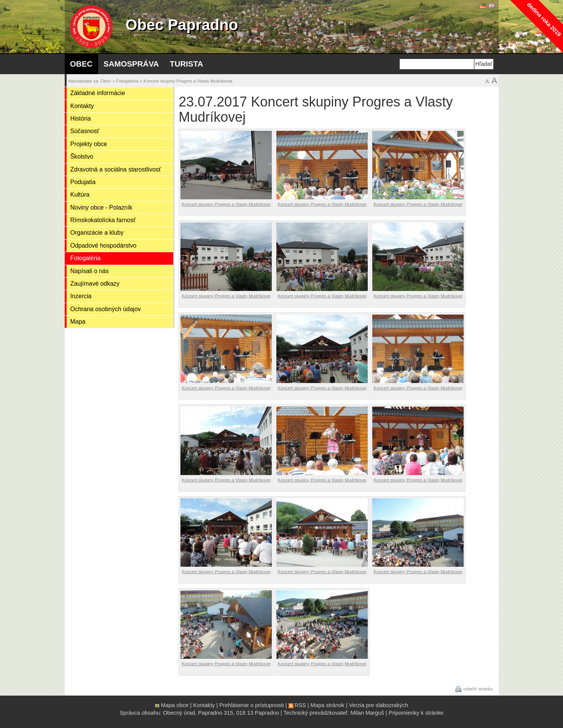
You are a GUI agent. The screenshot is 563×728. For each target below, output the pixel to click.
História (81, 118)
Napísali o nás (90, 271)
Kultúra (80, 195)
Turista (186, 64)
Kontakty (82, 106)
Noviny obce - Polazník (101, 207)
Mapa (78, 322)
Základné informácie (98, 93)
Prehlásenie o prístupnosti (251, 705)
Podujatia (83, 182)
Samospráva (131, 64)
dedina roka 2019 (544, 19)
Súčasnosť (85, 131)
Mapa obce (175, 705)
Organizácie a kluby (97, 233)
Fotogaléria (127, 81)
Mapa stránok (328, 705)
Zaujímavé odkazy (95, 284)
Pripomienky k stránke (416, 713)
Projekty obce (89, 144)
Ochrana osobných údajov (106, 309)
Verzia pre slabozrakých (379, 705)
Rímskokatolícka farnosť (103, 220)
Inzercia (81, 296)
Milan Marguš (367, 713)
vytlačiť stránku (478, 689)
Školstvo (82, 157)
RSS (300, 705)
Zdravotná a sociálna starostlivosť (116, 169)
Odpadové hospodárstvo (104, 246)
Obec (81, 64)
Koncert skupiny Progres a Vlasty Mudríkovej (188, 81)
